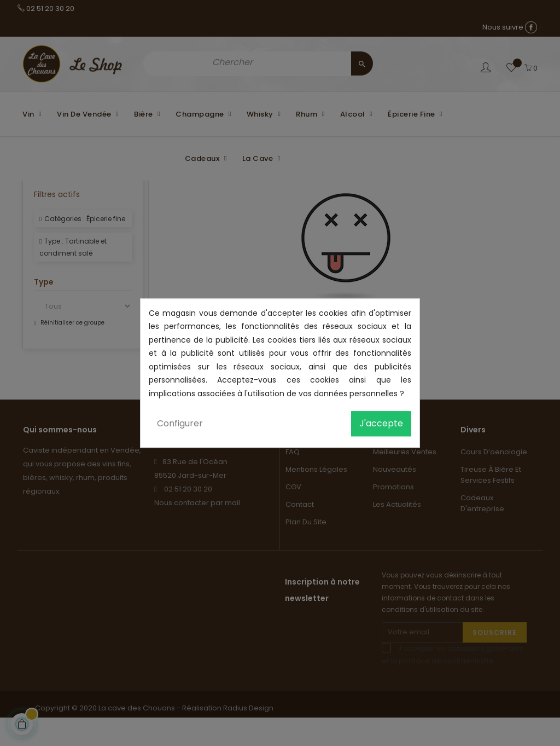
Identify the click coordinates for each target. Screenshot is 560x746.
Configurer (180, 423)
